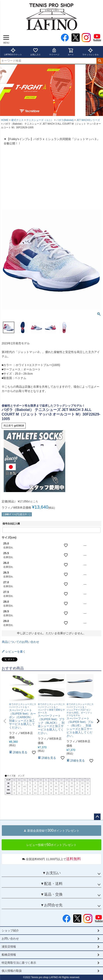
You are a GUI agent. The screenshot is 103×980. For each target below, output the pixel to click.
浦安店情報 (9, 947)
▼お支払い (51, 873)
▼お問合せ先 (51, 905)
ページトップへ (97, 817)
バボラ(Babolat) (65, 120)
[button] (5, 721)
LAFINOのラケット (13, 52)
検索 (100, 61)
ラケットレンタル (90, 52)
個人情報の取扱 (12, 971)
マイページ (54, 52)
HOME (5, 120)
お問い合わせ (10, 939)
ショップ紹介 (10, 930)
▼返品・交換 (51, 894)
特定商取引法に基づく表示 (19, 963)
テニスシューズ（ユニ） (40, 120)
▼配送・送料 (51, 884)
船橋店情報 (9, 955)
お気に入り (35, 52)
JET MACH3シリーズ (88, 120)
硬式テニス (17, 120)
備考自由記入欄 (11, 524)
